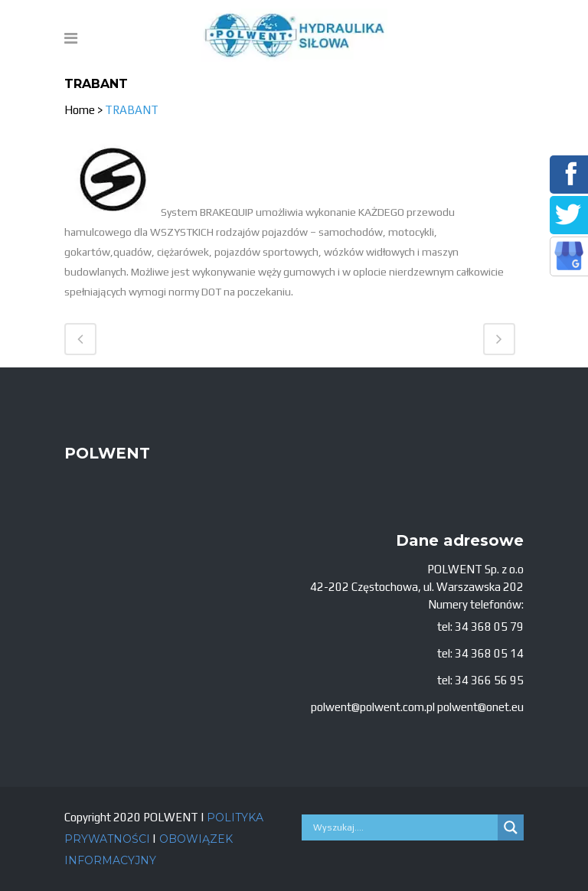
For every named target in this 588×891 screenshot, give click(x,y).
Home (80, 110)
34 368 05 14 (489, 653)
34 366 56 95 (489, 680)
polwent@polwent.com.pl (373, 707)
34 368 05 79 (489, 627)
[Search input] (403, 827)
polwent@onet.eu (480, 707)
